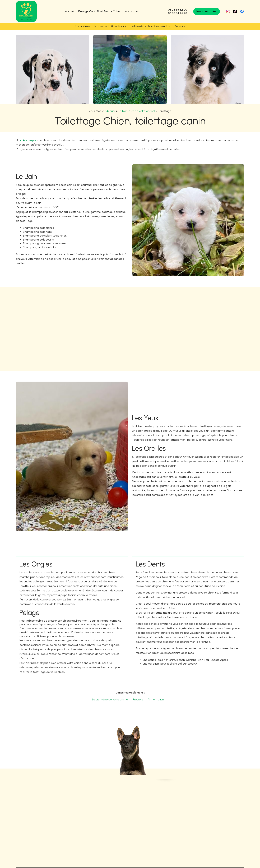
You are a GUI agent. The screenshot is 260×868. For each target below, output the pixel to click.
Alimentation (156, 695)
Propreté (138, 695)
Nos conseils (132, 11)
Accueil (70, 11)
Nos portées (82, 26)
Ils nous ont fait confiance (110, 26)
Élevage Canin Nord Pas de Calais (99, 11)
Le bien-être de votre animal (149, 26)
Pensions (180, 26)
